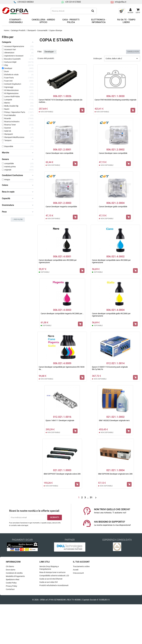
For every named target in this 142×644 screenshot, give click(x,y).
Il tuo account (81, 562)
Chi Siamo (10, 566)
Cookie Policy (11, 583)
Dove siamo (11, 570)
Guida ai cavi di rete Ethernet (51, 579)
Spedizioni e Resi (13, 579)
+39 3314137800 (73, 2)
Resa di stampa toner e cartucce (52, 572)
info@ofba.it (120, 2)
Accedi (76, 570)
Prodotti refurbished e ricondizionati (54, 585)
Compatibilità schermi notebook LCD (54, 576)
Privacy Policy (11, 586)
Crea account (78, 573)
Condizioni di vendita (14, 573)
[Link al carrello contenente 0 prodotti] (138, 11)
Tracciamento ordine (81, 566)
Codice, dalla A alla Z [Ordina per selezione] (122, 58)
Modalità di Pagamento (15, 576)
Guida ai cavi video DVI (49, 582)
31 (91, 497)
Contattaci (10, 589)
